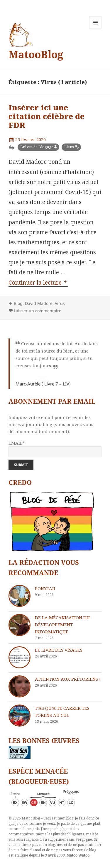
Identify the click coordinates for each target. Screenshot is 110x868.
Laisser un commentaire (38, 311)
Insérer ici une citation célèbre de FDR (46, 116)
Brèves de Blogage (37, 147)
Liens (69, 147)
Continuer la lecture (38, 283)
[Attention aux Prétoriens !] (20, 686)
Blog (18, 303)
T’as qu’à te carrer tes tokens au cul (62, 712)
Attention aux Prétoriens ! (68, 679)
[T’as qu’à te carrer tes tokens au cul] (20, 716)
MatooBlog (36, 54)
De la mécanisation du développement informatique (62, 625)
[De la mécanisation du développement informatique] (20, 625)
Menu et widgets (95, 29)
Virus (60, 303)
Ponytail (46, 588)
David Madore (39, 303)
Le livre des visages (59, 650)
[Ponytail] (20, 596)
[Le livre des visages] (20, 657)
